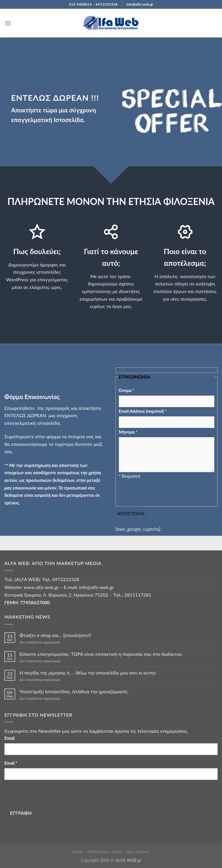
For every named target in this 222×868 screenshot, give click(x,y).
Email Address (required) (143, 411)
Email (10, 738)
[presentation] (163, 491)
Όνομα (127, 390)
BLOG (78, 852)
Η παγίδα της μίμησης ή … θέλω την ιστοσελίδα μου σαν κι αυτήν (88, 673)
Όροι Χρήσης (138, 852)
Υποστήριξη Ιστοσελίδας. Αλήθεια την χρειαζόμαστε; (74, 691)
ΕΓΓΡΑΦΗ (21, 813)
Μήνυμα (128, 432)
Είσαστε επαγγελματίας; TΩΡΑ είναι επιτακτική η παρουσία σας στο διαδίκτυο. (101, 654)
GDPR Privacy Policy (105, 852)
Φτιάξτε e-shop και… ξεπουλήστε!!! (55, 635)
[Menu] (8, 23)
